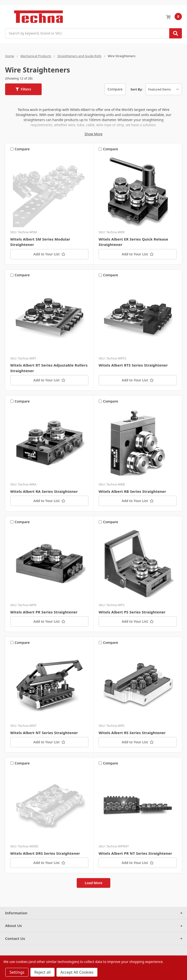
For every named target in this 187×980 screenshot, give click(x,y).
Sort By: (137, 89)
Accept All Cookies (77, 972)
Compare (115, 89)
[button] (23, 89)
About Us (14, 926)
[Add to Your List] (49, 254)
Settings (17, 972)
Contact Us (15, 938)
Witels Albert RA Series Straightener (44, 491)
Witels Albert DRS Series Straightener (45, 853)
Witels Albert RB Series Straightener (132, 491)
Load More (94, 883)
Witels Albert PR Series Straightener (44, 612)
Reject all (42, 972)
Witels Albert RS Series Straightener (132, 733)
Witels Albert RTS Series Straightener (133, 365)
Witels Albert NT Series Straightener (44, 733)
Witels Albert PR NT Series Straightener (135, 853)
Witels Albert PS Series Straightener (132, 612)
